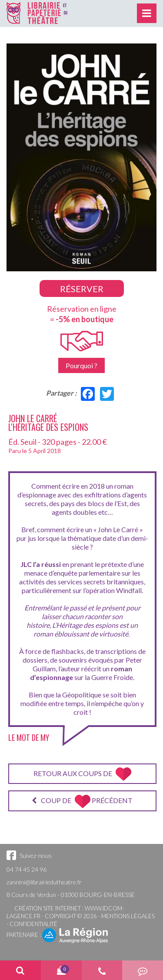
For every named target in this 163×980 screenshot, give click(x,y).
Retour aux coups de (82, 774)
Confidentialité (33, 924)
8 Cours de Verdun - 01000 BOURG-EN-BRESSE (71, 895)
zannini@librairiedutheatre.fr (44, 882)
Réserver (82, 289)
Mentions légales (128, 916)
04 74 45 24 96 (27, 869)
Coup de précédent (82, 802)
